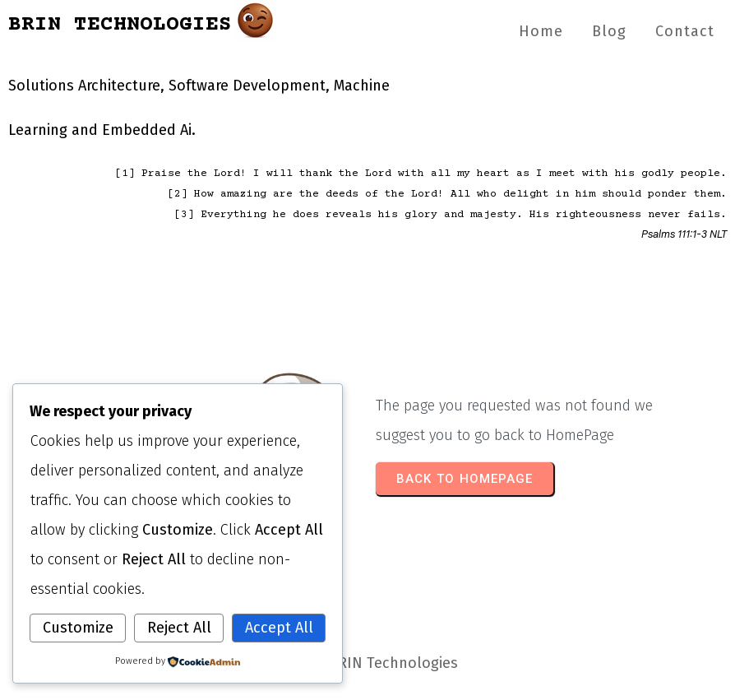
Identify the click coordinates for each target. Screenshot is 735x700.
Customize (78, 628)
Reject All (179, 628)
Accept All (279, 628)
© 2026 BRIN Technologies (367, 663)
